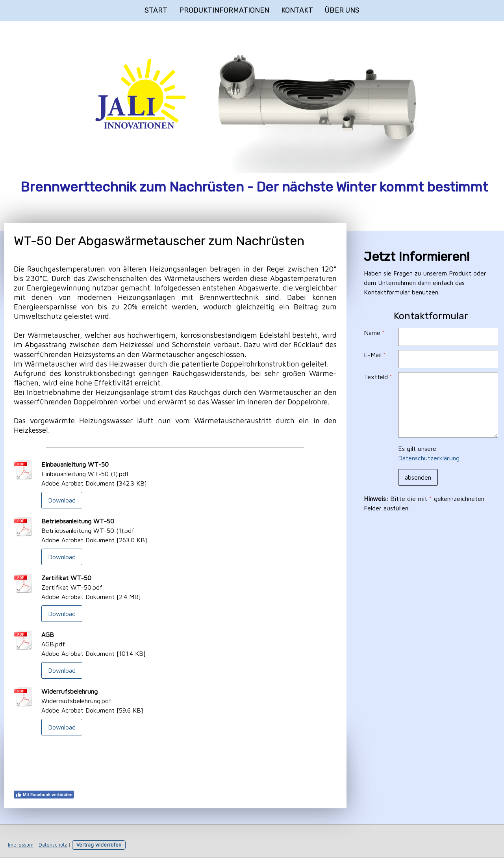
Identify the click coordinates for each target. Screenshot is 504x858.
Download (62, 500)
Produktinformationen (224, 10)
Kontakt (297, 10)
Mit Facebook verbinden (44, 795)
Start (156, 10)
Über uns (342, 10)
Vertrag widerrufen (99, 845)
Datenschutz (53, 845)
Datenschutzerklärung (429, 458)
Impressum (21, 845)
